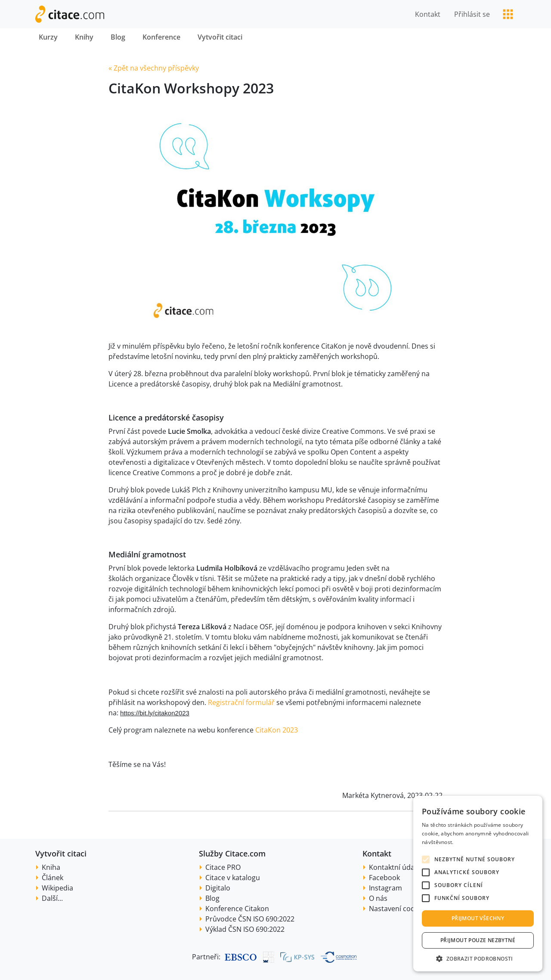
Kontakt (428, 14)
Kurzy (48, 37)
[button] (478, 958)
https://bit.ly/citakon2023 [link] (155, 713)
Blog (118, 37)
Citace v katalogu (233, 878)
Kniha (51, 867)
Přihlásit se (472, 14)
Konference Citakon (237, 909)
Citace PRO (223, 867)
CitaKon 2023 (277, 730)
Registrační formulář (241, 702)
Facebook (384, 878)
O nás (378, 898)
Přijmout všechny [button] (478, 918)
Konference (161, 37)
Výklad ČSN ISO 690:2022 (245, 929)
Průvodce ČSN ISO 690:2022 (250, 919)
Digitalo (218, 888)
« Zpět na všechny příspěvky (154, 68)
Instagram (385, 888)
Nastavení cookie (396, 909)
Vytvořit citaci (220, 37)
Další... (52, 898)
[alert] (478, 884)
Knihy (84, 37)
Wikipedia (57, 888)
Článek (53, 878)
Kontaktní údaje (395, 867)
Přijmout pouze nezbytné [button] (478, 940)
